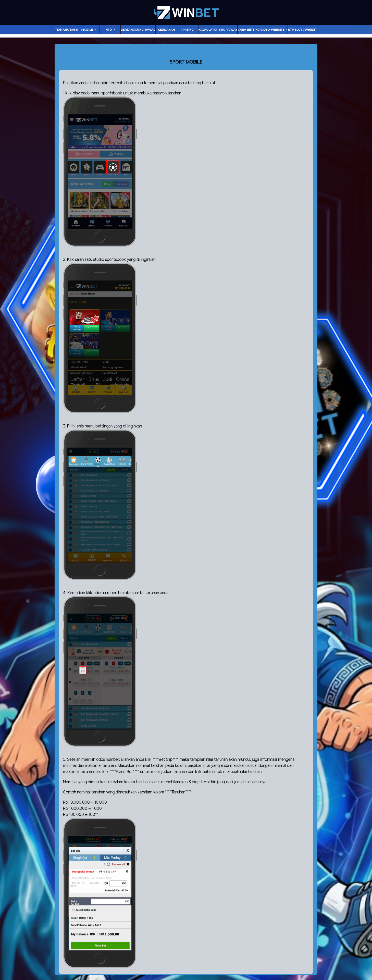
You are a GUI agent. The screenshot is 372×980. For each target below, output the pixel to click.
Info (109, 30)
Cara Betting (249, 30)
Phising (188, 30)
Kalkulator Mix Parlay (218, 30)
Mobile (87, 30)
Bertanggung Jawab (138, 30)
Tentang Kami (66, 30)
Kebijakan (166, 30)
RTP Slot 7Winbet (302, 30)
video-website (273, 30)
